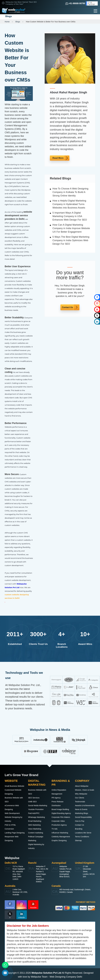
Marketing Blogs (82, 813)
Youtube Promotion (36, 809)
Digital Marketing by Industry (36, 846)
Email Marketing (35, 821)
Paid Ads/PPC (34, 813)
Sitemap (78, 841)
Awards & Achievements (85, 805)
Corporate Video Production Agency (59, 823)
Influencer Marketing (60, 833)
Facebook (10, 905)
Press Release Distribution (57, 804)
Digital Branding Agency (61, 813)
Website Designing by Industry (13, 819)
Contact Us (67, 307)
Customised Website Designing (13, 792)
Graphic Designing (59, 841)
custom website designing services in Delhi (17, 596)
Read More (58, 158)
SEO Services (34, 798)
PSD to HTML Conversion (10, 827)
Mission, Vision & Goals (85, 790)
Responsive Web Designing (12, 839)
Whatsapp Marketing (36, 817)
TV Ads (54, 829)
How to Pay (80, 821)
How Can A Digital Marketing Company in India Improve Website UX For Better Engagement (71, 228)
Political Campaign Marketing (36, 839)
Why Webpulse (81, 794)
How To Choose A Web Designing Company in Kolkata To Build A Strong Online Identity (70, 192)
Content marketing (36, 833)
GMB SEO (32, 802)
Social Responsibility (83, 817)
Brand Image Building (60, 809)
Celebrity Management (61, 837)
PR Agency (56, 798)
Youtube (33, 905)
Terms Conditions (82, 837)
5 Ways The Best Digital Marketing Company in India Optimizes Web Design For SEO (71, 240)
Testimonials (80, 802)
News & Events (81, 809)
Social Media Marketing (38, 805)
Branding (79, 829)
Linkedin (21, 915)
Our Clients (80, 798)
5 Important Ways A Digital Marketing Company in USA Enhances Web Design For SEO (70, 216)
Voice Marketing (35, 829)
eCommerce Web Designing (12, 807)
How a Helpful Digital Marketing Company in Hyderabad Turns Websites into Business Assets (69, 204)
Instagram (22, 905)
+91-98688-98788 (75, 3)
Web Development (12, 813)
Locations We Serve (83, 833)
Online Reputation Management (59, 792)
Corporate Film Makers (61, 817)
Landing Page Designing (15, 833)
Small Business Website (14, 786)
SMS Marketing (34, 825)
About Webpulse (82, 786)
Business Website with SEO (14, 800)
